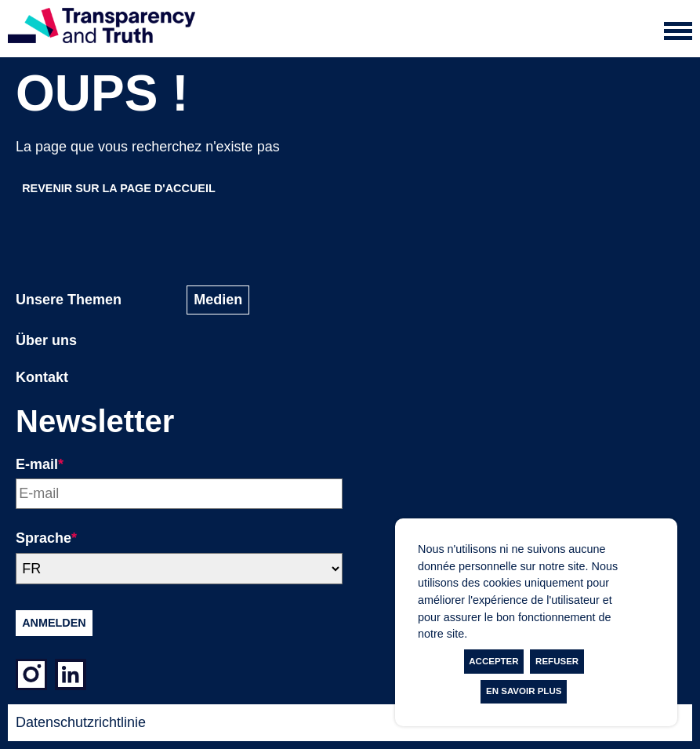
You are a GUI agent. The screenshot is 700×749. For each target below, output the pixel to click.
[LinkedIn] (71, 678)
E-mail (40, 464)
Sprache (46, 538)
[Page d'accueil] (102, 29)
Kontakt (42, 377)
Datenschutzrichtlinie (81, 722)
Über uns (46, 340)
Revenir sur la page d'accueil (118, 188)
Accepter (493, 661)
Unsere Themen (69, 300)
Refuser (557, 661)
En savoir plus (524, 691)
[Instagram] (31, 678)
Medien (218, 300)
